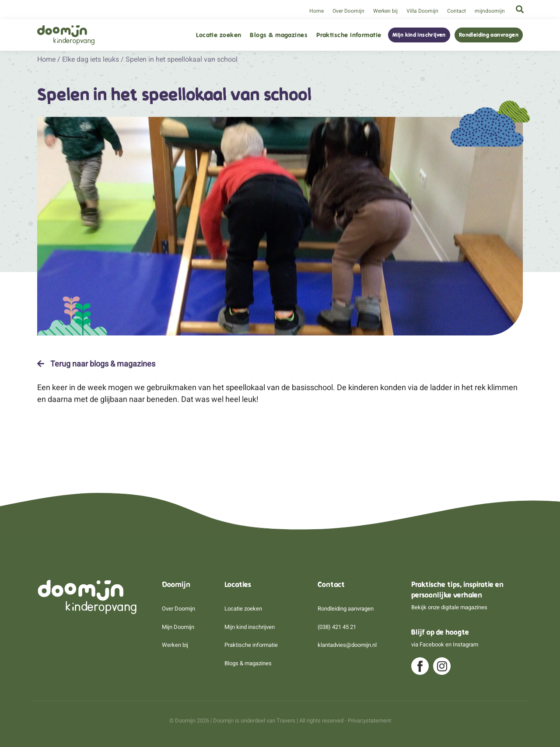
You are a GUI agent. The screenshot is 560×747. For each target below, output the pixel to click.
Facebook (432, 644)
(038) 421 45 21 (337, 627)
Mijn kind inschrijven (419, 35)
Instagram (465, 644)
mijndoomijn (490, 11)
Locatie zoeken (219, 35)
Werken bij (385, 11)
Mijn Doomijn (178, 627)
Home (317, 11)
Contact (457, 11)
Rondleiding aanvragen (489, 35)
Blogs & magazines (279, 35)
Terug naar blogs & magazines (96, 364)
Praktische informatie (349, 35)
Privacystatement (369, 721)
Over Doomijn (348, 11)
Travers (286, 721)
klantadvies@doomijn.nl (347, 645)
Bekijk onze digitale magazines (449, 607)
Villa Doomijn (422, 11)
